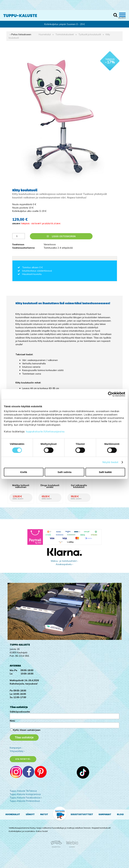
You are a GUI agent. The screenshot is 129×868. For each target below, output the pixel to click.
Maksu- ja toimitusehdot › (64, 561)
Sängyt (30, 814)
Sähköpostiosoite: (20, 712)
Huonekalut (45, 34)
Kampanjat (105, 814)
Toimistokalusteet (65, 34)
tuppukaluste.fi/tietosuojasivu (45, 431)
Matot (44, 814)
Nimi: (13, 721)
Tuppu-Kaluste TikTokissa (23, 791)
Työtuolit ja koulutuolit (90, 34)
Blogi (120, 814)
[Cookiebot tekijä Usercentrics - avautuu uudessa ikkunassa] (110, 394)
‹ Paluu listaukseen (21, 34)
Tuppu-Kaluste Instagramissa (25, 794)
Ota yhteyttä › (23, 759)
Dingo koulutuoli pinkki (50, 486)
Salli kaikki (105, 472)
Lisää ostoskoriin (61, 236)
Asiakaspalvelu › (64, 564)
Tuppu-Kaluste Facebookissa (25, 797)
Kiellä (24, 472)
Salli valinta (65, 472)
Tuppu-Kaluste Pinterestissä (25, 801)
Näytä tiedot (110, 462)
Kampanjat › (16, 748)
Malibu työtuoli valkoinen (21, 486)
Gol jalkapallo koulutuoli (79, 486)
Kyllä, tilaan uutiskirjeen (27, 730)
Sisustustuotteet (82, 814)
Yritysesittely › (17, 751)
